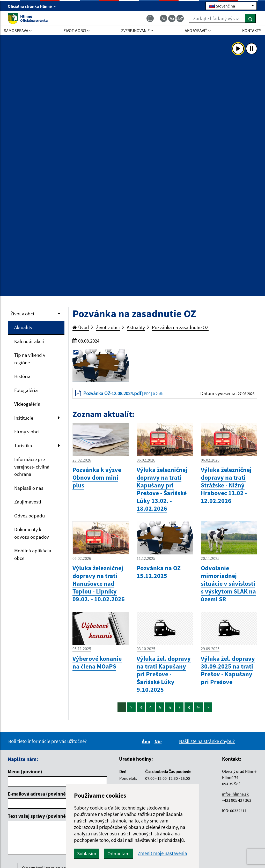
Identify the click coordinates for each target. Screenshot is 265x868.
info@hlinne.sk (235, 794)
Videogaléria (27, 404)
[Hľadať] (251, 18)
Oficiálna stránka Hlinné (32, 6)
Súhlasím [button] (87, 854)
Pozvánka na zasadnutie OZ (180, 327)
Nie (159, 741)
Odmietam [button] (119, 854)
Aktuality (23, 327)
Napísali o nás (29, 488)
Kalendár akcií (29, 341)
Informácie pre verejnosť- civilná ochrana (32, 467)
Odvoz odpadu (30, 516)
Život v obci (22, 314)
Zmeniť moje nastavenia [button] (162, 853)
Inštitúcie (24, 418)
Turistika (23, 446)
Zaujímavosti (28, 502)
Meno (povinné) (25, 771)
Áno (147, 741)
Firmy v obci (27, 432)
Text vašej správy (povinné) (38, 816)
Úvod (81, 327)
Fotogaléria (26, 390)
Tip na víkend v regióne (30, 359)
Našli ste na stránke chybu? (207, 741)
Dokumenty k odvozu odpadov (32, 533)
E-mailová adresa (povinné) (38, 794)
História (22, 376)
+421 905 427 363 (237, 800)
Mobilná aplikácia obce (33, 554)
